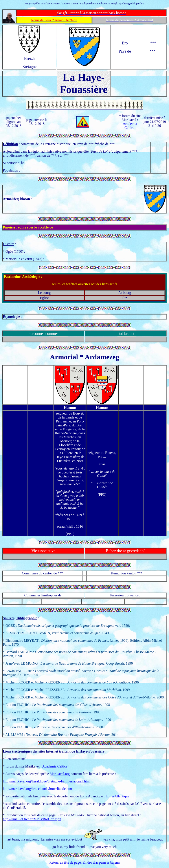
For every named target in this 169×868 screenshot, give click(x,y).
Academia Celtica (130, 126)
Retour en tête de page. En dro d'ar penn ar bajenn (84, 862)
